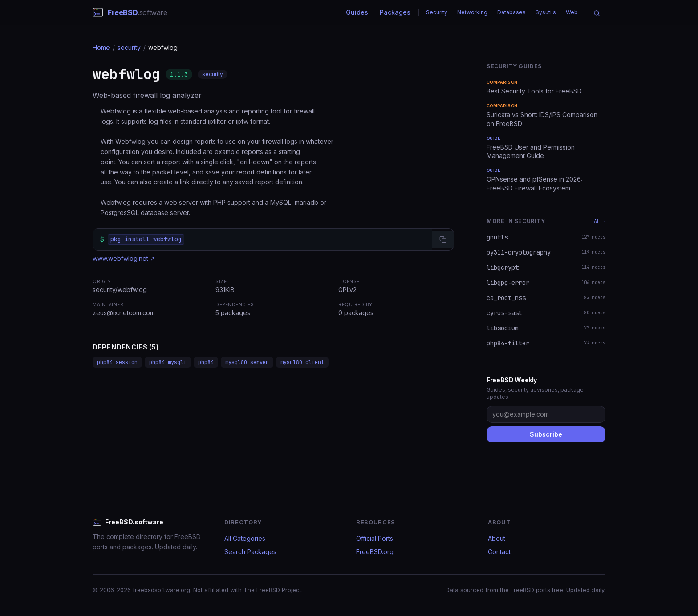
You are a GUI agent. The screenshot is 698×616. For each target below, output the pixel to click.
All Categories (245, 538)
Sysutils (546, 12)
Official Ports (375, 538)
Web (572, 12)
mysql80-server (247, 362)
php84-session (117, 362)
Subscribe (546, 434)
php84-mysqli (168, 362)
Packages (395, 12)
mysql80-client (302, 362)
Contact (499, 552)
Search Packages (250, 552)
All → (600, 221)
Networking (472, 12)
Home (101, 47)
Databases (511, 12)
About (497, 538)
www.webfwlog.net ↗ (124, 258)
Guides (357, 12)
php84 (206, 362)
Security (437, 12)
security (129, 47)
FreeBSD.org (375, 552)
